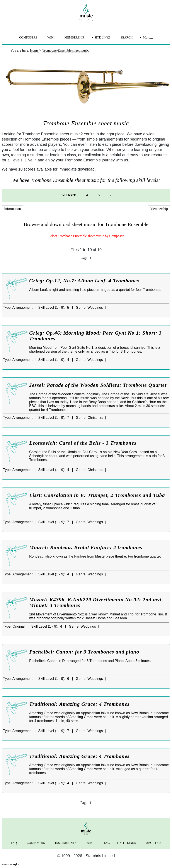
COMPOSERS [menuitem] (28, 38)
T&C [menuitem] (107, 843)
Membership (159, 209)
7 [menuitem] (111, 195)
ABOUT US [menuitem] (154, 843)
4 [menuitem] (87, 195)
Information (12, 209)
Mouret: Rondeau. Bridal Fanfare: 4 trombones (86, 547)
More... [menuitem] (148, 38)
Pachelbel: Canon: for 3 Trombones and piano (84, 652)
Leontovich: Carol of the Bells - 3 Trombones (83, 443)
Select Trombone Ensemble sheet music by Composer (86, 236)
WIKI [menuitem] (51, 38)
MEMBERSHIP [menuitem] (74, 38)
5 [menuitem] (99, 195)
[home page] (86, 13)
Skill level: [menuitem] (68, 195)
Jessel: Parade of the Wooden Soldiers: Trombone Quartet (98, 385)
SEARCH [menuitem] (127, 38)
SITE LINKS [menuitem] (102, 38)
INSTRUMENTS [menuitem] (66, 843)
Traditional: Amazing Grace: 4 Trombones (79, 704)
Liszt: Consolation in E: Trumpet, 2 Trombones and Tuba (97, 495)
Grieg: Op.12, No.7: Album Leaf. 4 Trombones (84, 281)
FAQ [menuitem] (14, 843)
